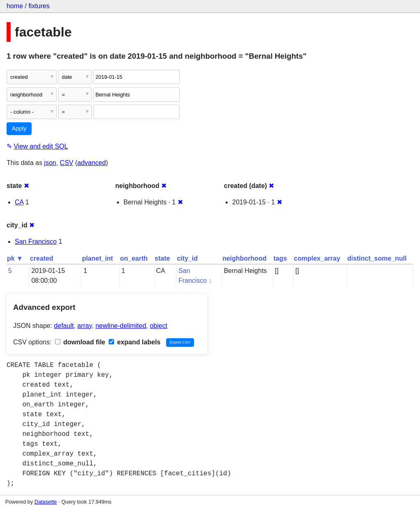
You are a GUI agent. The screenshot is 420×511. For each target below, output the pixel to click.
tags (280, 258)
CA (19, 202)
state (162, 258)
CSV (67, 163)
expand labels (135, 342)
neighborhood (244, 258)
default (64, 326)
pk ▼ (15, 258)
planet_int (98, 258)
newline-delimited (121, 326)
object (159, 326)
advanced (92, 163)
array (85, 326)
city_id (187, 258)
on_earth (134, 258)
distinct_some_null (377, 258)
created (42, 258)
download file (80, 342)
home (15, 6)
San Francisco (36, 242)
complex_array (317, 258)
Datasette (46, 502)
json (50, 163)
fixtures (39, 6)
